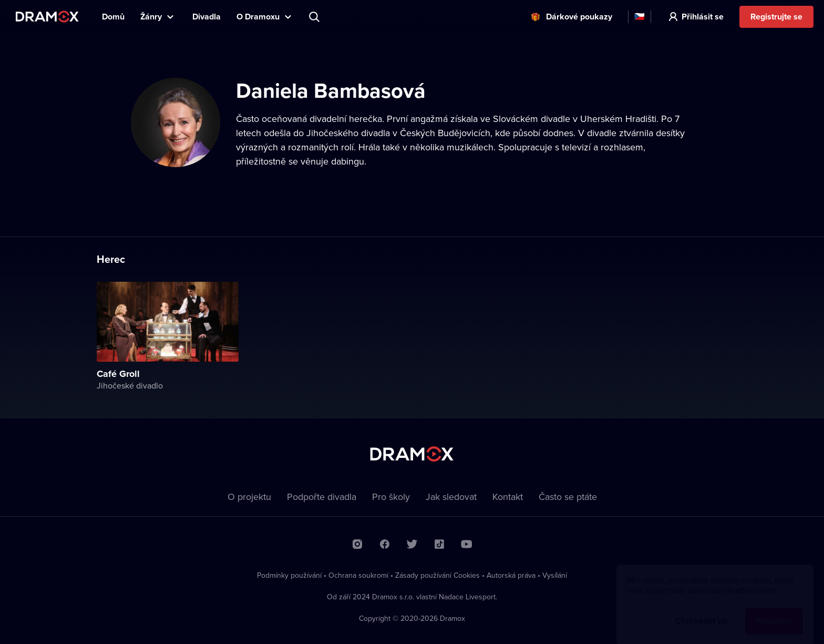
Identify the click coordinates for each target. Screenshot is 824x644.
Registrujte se (776, 17)
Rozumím (774, 611)
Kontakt (508, 497)
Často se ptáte (568, 497)
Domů (113, 17)
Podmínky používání (289, 575)
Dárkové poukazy (579, 17)
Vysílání (555, 575)
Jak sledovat (451, 497)
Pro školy (391, 497)
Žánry (151, 17)
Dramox (47, 17)
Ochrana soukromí (358, 575)
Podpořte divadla (322, 497)
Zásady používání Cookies (437, 575)
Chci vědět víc (702, 611)
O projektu (249, 497)
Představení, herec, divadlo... (315, 17)
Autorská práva (511, 575)
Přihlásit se (703, 17)
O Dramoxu (258, 17)
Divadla (207, 17)
